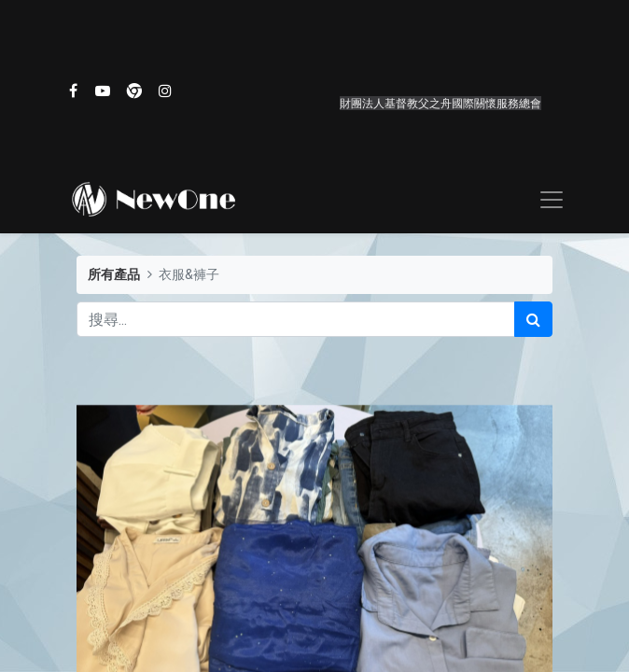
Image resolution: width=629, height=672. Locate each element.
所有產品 (114, 275)
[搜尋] (533, 319)
